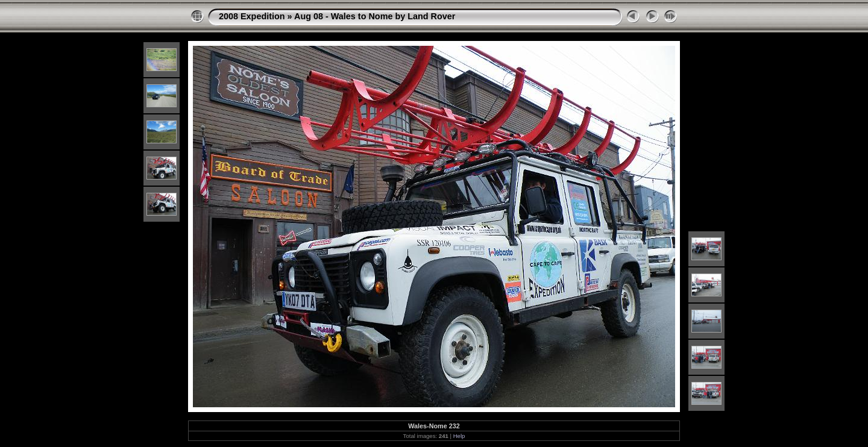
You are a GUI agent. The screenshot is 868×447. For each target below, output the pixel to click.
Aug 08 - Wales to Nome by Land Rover (375, 16)
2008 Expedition (252, 16)
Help (459, 436)
